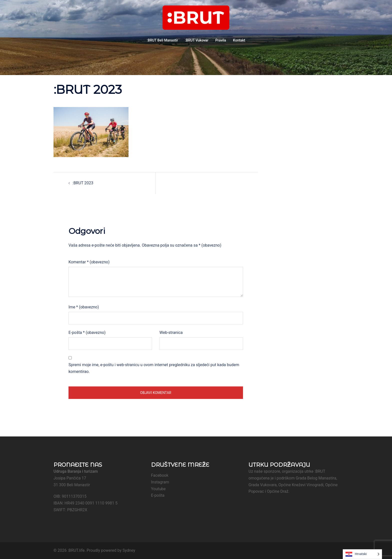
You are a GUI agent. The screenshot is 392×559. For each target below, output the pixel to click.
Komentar (89, 262)
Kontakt (239, 40)
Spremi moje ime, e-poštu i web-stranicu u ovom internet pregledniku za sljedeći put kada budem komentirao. (154, 368)
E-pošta (87, 333)
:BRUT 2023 (83, 183)
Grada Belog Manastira (316, 478)
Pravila (221, 40)
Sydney (129, 550)
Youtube (158, 489)
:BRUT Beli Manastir (162, 40)
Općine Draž (278, 491)
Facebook (160, 475)
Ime (84, 307)
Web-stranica (171, 333)
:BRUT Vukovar (197, 40)
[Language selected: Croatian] (362, 554)
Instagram (160, 482)
